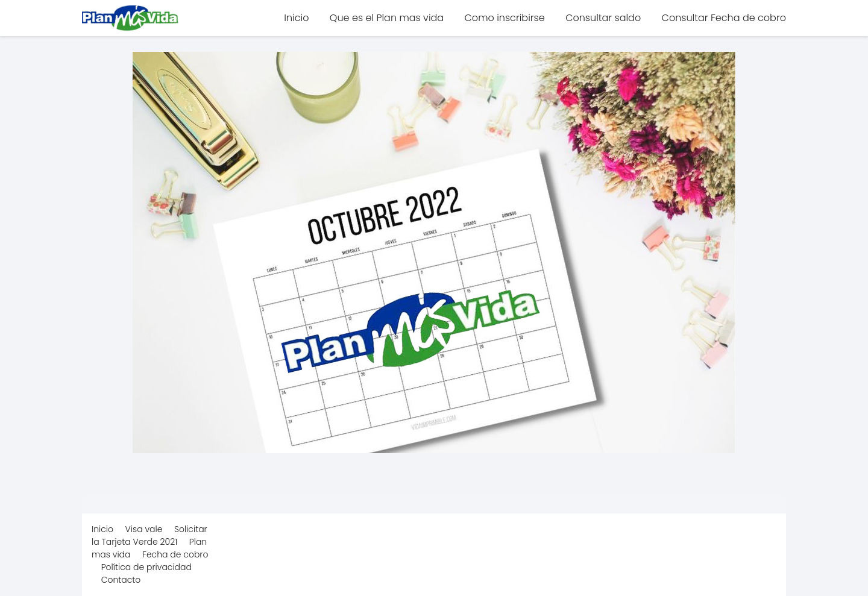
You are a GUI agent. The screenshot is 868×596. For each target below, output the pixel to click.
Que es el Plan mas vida (387, 18)
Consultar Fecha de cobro (724, 18)
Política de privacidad (146, 567)
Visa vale (144, 529)
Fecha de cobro (175, 554)
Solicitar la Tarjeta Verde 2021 (149, 535)
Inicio (296, 18)
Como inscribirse (505, 18)
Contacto (121, 580)
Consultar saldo (603, 18)
